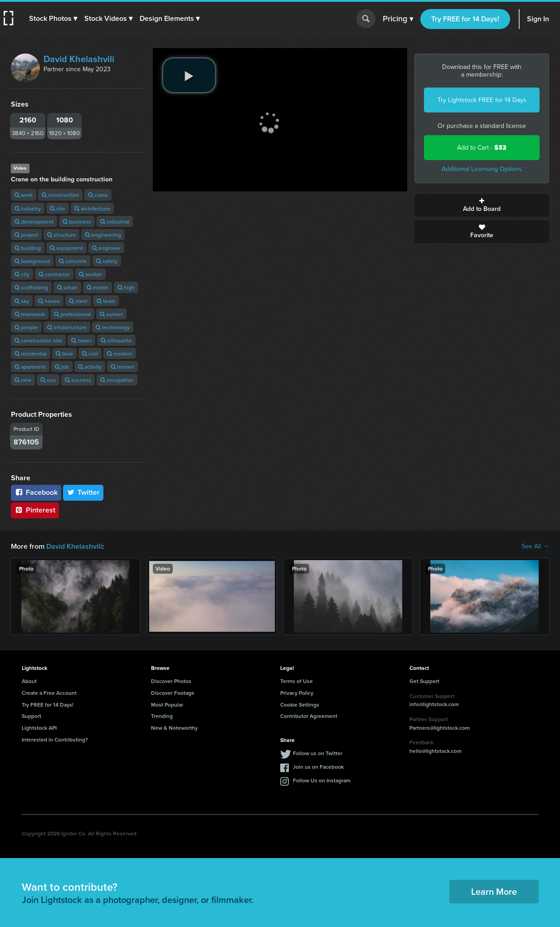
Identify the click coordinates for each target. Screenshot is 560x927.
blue (64, 354)
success (78, 380)
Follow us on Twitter (318, 753)
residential (31, 354)
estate (97, 287)
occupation (117, 380)
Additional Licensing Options (482, 169)
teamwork (30, 314)
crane (98, 195)
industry (28, 208)
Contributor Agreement (309, 716)
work (24, 195)
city (22, 274)
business (77, 222)
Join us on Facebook (318, 767)
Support (32, 716)
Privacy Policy (297, 693)
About (29, 681)
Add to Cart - (482, 148)
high (126, 287)
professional (72, 314)
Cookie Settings (300, 705)
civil (90, 354)
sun (48, 380)
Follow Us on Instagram (322, 780)
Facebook (36, 492)
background (32, 261)
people (26, 327)
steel (78, 301)
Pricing (398, 19)
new (23, 380)
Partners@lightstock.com (440, 728)
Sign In (538, 19)
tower (81, 340)
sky (22, 301)
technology (113, 327)
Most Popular (167, 705)
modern (120, 354)
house (49, 301)
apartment (30, 367)
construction (60, 195)
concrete (73, 261)
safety (107, 261)
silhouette (116, 340)
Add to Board (482, 205)
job (62, 367)
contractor (54, 274)
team (106, 301)
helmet (122, 367)
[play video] (189, 75)
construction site (38, 340)
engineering (103, 235)
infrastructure (67, 327)
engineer (106, 248)
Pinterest (35, 510)
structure (61, 235)
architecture (92, 208)
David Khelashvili (79, 59)
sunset (111, 314)
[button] (53, 19)
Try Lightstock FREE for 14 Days (482, 100)
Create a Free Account (49, 693)
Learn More (494, 891)
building (28, 248)
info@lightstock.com (434, 704)
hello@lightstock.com (436, 751)
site (58, 208)
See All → (535, 546)
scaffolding (31, 287)
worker (90, 274)
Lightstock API (39, 728)
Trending (162, 716)
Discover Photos (171, 681)
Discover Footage (173, 693)
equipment (66, 248)
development (34, 222)
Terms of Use (297, 681)
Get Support (424, 681)
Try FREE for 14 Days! (465, 19)
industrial (115, 222)
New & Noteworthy (174, 728)
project (26, 235)
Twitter (83, 492)
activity (90, 367)
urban (67, 287)
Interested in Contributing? (55, 739)
